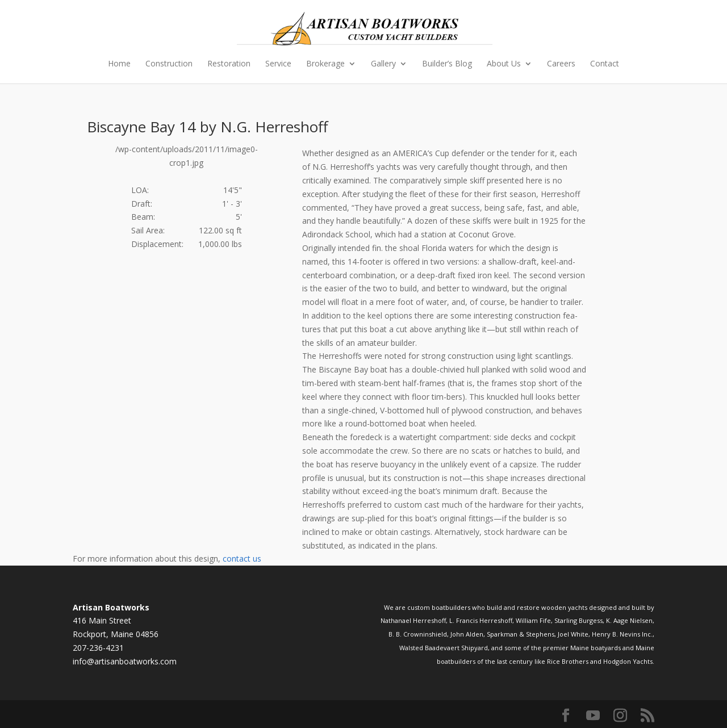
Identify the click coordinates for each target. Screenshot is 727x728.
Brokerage (325, 64)
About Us (504, 64)
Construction (169, 64)
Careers (561, 64)
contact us (242, 558)
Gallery (383, 64)
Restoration (229, 64)
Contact (605, 64)
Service (278, 64)
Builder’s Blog (447, 64)
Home (119, 64)
